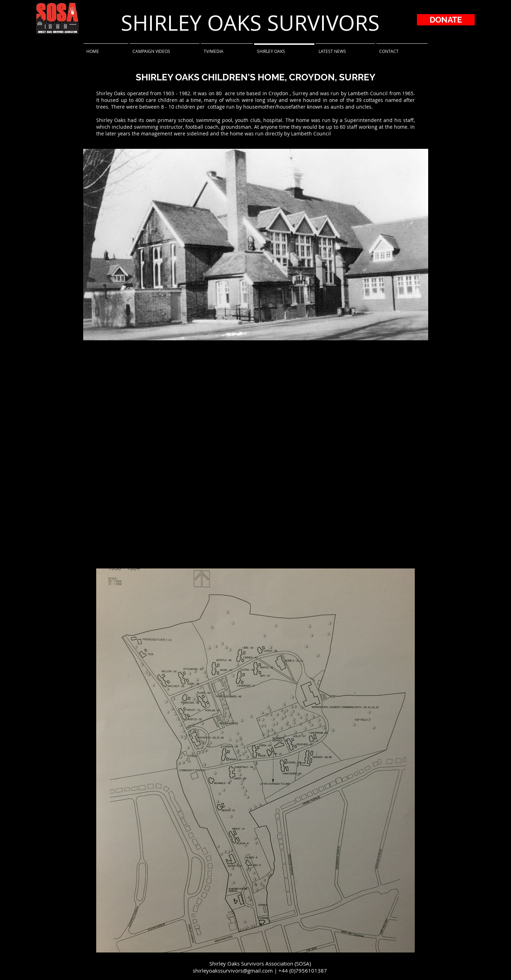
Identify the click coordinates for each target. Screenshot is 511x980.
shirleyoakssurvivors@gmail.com (233, 970)
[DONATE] (446, 20)
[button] (256, 245)
